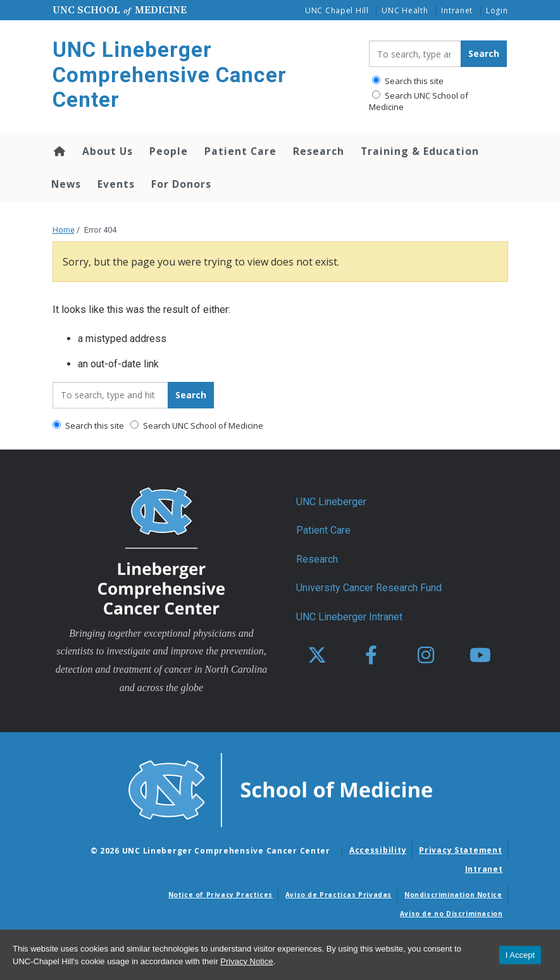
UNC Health (405, 10)
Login (497, 10)
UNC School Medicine (120, 9)
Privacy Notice (246, 961)
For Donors (181, 184)
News (66, 184)
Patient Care (240, 151)
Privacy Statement (460, 850)
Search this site (408, 81)
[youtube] (480, 656)
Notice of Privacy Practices (221, 895)
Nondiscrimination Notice (453, 895)
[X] (317, 656)
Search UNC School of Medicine (419, 101)
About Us (108, 151)
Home (59, 151)
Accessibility (378, 850)
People (169, 151)
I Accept (520, 955)
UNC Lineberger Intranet (349, 617)
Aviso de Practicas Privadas (339, 895)
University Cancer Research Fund (369, 588)
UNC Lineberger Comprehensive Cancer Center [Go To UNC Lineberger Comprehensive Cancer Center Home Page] (170, 75)
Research (319, 151)
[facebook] (371, 656)
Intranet (457, 10)
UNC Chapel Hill (337, 10)
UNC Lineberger (331, 502)
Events (116, 184)
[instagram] (426, 656)
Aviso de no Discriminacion (451, 914)
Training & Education (420, 151)
